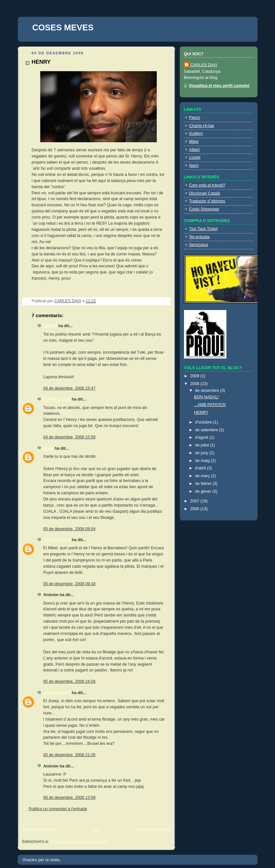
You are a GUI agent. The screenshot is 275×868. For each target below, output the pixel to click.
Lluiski (195, 157)
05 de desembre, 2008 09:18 (69, 584)
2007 (195, 501)
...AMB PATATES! (210, 405)
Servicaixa (199, 245)
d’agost (202, 437)
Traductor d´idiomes (207, 201)
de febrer (204, 484)
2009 (195, 376)
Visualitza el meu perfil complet (219, 86)
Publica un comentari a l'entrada (58, 809)
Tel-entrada (199, 237)
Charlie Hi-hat (202, 126)
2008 (195, 384)
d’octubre (204, 422)
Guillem (196, 134)
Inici (96, 829)
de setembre (207, 430)
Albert (195, 150)
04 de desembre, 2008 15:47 (69, 388)
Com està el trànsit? (207, 185)
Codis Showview (204, 209)
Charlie (50, 326)
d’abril (201, 468)
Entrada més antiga (152, 829)
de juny (202, 453)
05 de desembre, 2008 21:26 (69, 755)
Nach (194, 166)
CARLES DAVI (57, 399)
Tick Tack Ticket (203, 229)
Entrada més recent (40, 829)
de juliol (202, 445)
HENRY (201, 413)
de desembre (207, 391)
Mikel (49, 448)
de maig (203, 461)
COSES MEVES (63, 27)
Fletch (195, 118)
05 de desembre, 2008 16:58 (69, 681)
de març (203, 476)
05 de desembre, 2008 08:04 (69, 529)
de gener (204, 491)
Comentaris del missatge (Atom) (79, 841)
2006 (195, 509)
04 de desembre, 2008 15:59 (69, 437)
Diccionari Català (205, 193)
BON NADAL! (206, 397)
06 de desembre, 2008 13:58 (69, 798)
